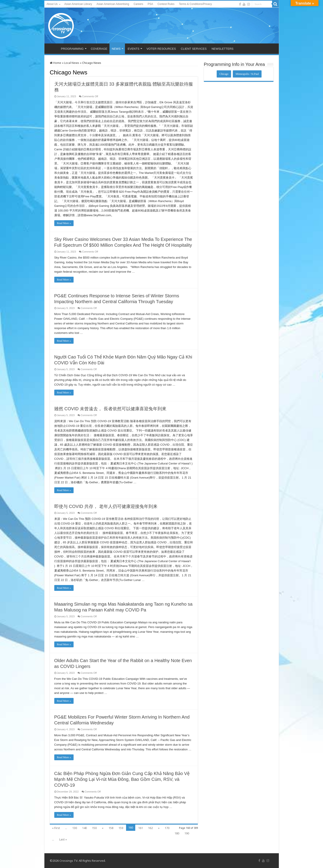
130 (75, 828)
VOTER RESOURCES (161, 49)
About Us (52, 4)
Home (56, 63)
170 (167, 828)
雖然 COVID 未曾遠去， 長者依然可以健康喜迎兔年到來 (110, 409)
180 (177, 833)
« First (56, 828)
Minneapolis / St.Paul (247, 74)
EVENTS (133, 49)
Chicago (224, 74)
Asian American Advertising (113, 4)
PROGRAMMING (72, 49)
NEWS (116, 49)
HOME (52, 48)
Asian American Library (78, 4)
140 (84, 828)
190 (187, 833)
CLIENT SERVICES (194, 49)
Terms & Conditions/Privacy (195, 4)
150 (94, 828)
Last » (63, 839)
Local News (72, 63)
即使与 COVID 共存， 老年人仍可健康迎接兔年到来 (106, 506)
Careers (139, 4)
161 (141, 828)
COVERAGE (99, 49)
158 (111, 828)
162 (150, 828)
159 (121, 828)
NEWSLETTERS (223, 49)
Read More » (64, 223)
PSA (150, 4)
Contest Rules (166, 4)
